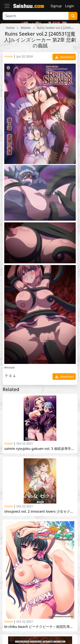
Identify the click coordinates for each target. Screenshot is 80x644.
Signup (56, 6)
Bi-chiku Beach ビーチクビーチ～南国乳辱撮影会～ (40, 627)
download (65, 57)
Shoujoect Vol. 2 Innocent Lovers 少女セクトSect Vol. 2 (40, 511)
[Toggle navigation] (7, 6)
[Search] (36, 16)
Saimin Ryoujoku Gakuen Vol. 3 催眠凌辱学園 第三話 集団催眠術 (40, 449)
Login (70, 6)
